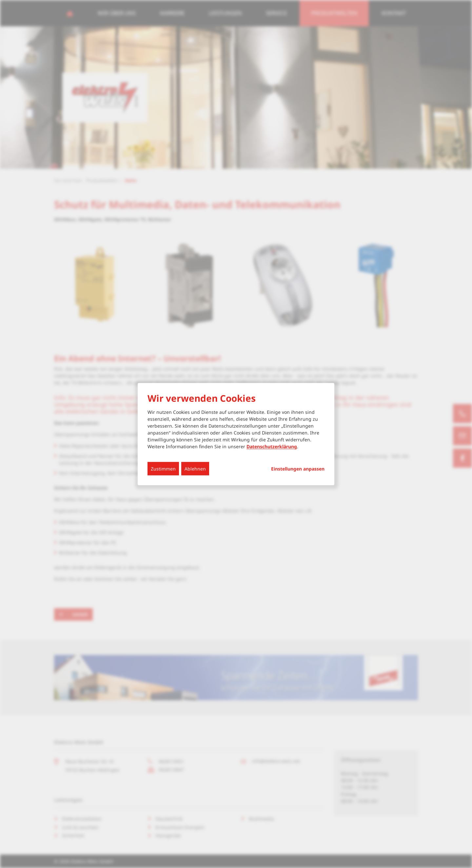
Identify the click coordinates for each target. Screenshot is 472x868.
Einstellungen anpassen (298, 469)
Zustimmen (163, 469)
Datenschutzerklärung (272, 446)
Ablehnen (195, 469)
